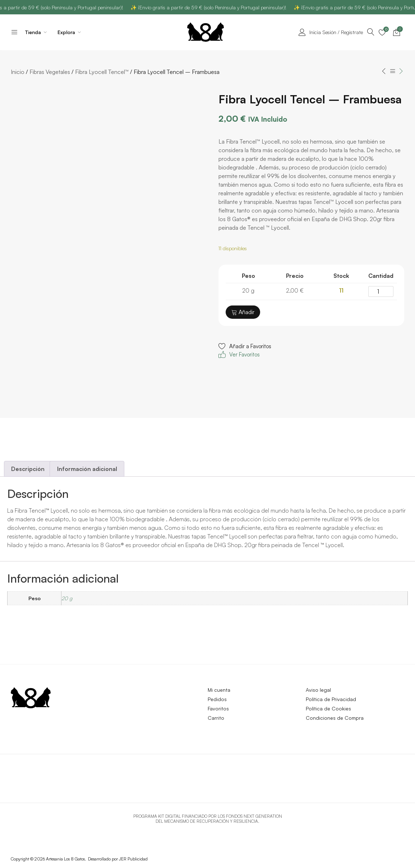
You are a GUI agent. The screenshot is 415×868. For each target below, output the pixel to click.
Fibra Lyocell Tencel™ (102, 72)
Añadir (243, 312)
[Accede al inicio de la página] (14, 32)
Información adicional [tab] (87, 469)
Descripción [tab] (28, 469)
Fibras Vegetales (50, 72)
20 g (67, 598)
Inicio (18, 72)
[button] (245, 351)
